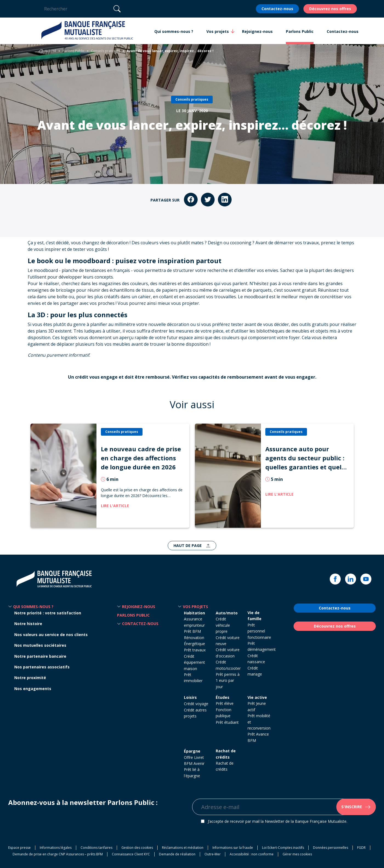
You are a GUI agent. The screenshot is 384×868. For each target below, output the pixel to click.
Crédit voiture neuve (228, 641)
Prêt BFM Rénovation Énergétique (194, 637)
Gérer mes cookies (297, 854)
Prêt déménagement (262, 646)
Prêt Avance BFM (258, 737)
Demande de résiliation (177, 854)
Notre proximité (30, 678)
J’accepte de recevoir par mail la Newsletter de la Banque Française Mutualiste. (278, 821)
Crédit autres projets (195, 713)
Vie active (257, 697)
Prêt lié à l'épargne (192, 772)
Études (223, 697)
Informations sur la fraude (233, 848)
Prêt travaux (195, 650)
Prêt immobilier (193, 678)
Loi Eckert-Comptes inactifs (283, 848)
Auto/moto (227, 613)
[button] (10, 607)
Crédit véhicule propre (223, 625)
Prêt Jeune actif (257, 706)
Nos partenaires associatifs (42, 667)
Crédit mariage (255, 671)
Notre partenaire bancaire (40, 656)
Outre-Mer (213, 854)
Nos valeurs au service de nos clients (51, 635)
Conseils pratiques (106, 51)
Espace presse (19, 848)
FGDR (361, 848)
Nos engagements (33, 689)
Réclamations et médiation (183, 848)
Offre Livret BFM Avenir (194, 760)
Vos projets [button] (218, 31)
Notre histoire (28, 624)
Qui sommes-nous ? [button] (174, 31)
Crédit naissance (256, 659)
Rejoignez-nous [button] (257, 31)
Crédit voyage (196, 704)
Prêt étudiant (227, 722)
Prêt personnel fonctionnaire (259, 631)
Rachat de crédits (226, 754)
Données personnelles (331, 848)
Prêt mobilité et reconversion (259, 722)
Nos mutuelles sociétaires (40, 645)
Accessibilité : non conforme (252, 854)
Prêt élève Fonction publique (225, 710)
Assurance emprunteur (194, 622)
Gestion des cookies (137, 848)
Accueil (50, 51)
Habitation (194, 613)
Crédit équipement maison (194, 662)
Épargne (192, 751)
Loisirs (190, 697)
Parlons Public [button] (300, 31)
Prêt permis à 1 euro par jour (228, 680)
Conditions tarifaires (96, 848)
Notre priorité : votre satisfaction (48, 613)
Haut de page (188, 545)
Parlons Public (73, 51)
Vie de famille (254, 616)
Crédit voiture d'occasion (228, 653)
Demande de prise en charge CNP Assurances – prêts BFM (58, 854)
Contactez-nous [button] (343, 31)
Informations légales (56, 848)
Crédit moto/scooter (228, 665)
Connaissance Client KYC (131, 854)
